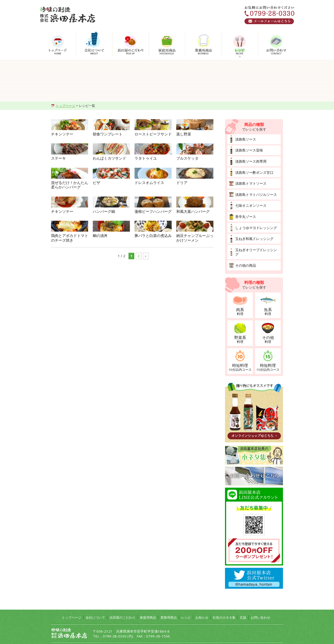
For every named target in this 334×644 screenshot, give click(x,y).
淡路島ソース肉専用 (250, 160)
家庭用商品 (148, 607)
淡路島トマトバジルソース (255, 192)
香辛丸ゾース (245, 213)
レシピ (186, 607)
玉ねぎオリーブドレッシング (256, 245)
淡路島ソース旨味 (248, 149)
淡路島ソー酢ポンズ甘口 (253, 171)
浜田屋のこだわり (122, 607)
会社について (95, 607)
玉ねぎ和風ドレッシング (253, 234)
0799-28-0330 (115, 626)
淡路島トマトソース (250, 181)
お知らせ (202, 607)
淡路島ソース (245, 139)
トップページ (65, 106)
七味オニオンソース (250, 202)
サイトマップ (98, 638)
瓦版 (243, 607)
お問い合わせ (260, 607)
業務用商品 (169, 607)
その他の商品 (245, 255)
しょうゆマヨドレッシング (255, 223)
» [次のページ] (146, 387)
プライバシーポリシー (68, 638)
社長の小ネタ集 (224, 607)
